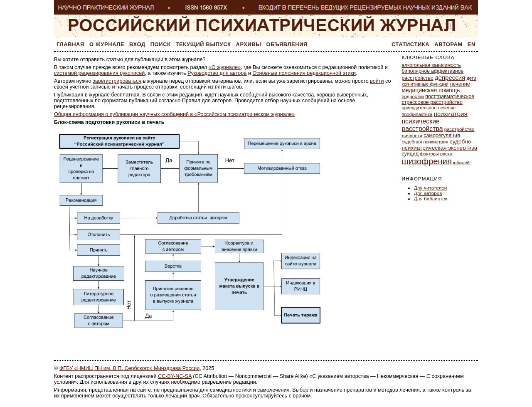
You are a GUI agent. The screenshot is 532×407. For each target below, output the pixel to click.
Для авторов (428, 193)
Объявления (287, 44)
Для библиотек (431, 199)
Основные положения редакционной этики (304, 73)
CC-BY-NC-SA (175, 376)
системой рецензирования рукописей (99, 73)
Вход (137, 44)
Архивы (249, 44)
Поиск (161, 44)
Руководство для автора (217, 73)
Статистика (410, 44)
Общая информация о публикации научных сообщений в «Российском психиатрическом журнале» (174, 114)
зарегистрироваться (117, 81)
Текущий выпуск (203, 44)
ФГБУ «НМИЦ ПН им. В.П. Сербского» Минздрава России (129, 368)
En (472, 44)
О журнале (107, 44)
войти (377, 81)
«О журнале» (225, 67)
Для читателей (431, 188)
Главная (70, 44)
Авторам (448, 44)
